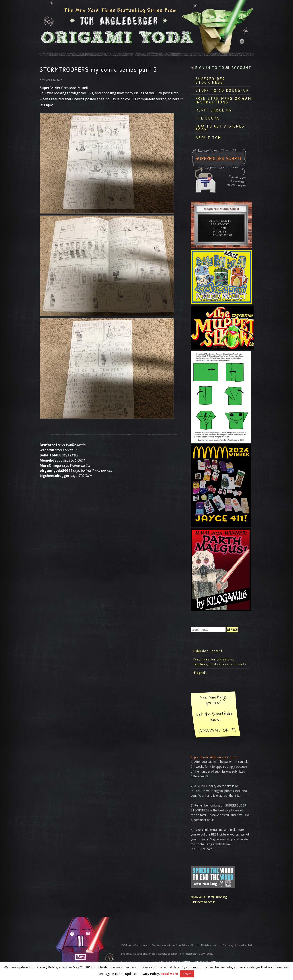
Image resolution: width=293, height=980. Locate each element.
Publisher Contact (208, 651)
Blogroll (200, 673)
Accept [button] (187, 974)
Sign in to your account (223, 68)
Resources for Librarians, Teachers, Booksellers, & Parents (220, 662)
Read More (169, 974)
